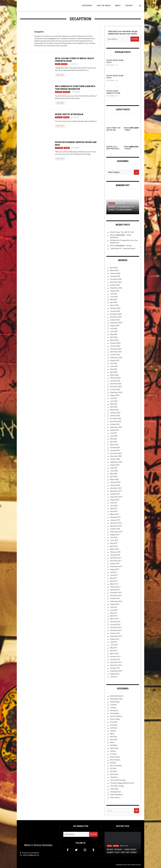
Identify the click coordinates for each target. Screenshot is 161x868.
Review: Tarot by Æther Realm (69, 114)
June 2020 (114, 471)
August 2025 (115, 291)
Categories (87, 6)
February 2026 (115, 273)
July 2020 (114, 468)
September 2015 (116, 636)
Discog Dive (114, 711)
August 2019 (115, 500)
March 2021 (114, 445)
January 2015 (115, 659)
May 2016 (114, 613)
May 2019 (114, 508)
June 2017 (114, 575)
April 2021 (114, 442)
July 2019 (114, 503)
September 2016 (116, 601)
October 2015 (115, 633)
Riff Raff (113, 768)
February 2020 (115, 482)
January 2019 (115, 520)
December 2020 (116, 453)
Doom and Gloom (116, 716)
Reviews (66, 117)
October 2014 (115, 668)
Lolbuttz (113, 731)
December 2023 (116, 349)
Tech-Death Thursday (118, 780)
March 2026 (114, 270)
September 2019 (116, 497)
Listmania (114, 728)
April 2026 (114, 268)
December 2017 (116, 558)
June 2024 (114, 331)
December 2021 (116, 419)
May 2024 (114, 334)
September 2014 (116, 671)
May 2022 (114, 404)
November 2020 (116, 456)
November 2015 (116, 630)
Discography (115, 713)
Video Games (115, 797)
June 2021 (114, 436)
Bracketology (115, 702)
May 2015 (114, 648)
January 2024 (115, 346)
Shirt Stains (114, 774)
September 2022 (116, 392)
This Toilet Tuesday (117, 786)
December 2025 (116, 279)
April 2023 (114, 372)
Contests (58, 92)
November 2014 (116, 665)
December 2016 (116, 593)
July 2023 (114, 363)
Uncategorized (115, 792)
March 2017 (114, 584)
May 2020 (114, 474)
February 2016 (115, 622)
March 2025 (114, 305)
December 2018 (116, 523)
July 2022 (114, 398)
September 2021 (116, 427)
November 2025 (116, 282)
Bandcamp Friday (116, 699)
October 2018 (115, 529)
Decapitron (39, 32)
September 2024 (116, 323)
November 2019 (116, 491)
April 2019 (114, 511)
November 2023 (116, 352)
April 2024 (114, 337)
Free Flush (114, 722)
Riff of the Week (116, 766)
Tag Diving (114, 777)
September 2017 (116, 566)
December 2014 (116, 662)
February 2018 (115, 552)
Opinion (64, 64)
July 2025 (114, 294)
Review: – (121, 246)
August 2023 (115, 360)
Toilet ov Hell (126, 865)
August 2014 (115, 674)
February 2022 (115, 413)
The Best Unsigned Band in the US (122, 783)
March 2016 (114, 619)
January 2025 (115, 311)
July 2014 (114, 677)
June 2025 (114, 297)
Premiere (114, 754)
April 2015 (114, 651)
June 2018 (114, 540)
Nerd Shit (113, 737)
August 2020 (115, 465)
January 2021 (115, 450)
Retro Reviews (115, 760)
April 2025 (114, 302)
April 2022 (114, 407)
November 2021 (116, 421)
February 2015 (115, 656)
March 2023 (114, 375)
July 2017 (114, 572)
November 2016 (116, 596)
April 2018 (114, 546)
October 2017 (115, 564)
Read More (60, 75)
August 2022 (115, 395)
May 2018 (114, 543)
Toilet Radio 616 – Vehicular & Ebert (123, 248)
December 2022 (116, 384)
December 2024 (116, 314)
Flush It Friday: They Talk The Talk (122, 232)
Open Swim (114, 748)
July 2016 (114, 607)
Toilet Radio (114, 789)
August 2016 (115, 604)
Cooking (113, 708)
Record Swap (115, 757)
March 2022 (114, 410)
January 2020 (115, 485)
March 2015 (114, 654)
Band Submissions (117, 696)
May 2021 (114, 439)
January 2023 (115, 381)
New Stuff (66, 92)
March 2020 (114, 480)
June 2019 (114, 506)
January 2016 (115, 625)
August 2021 (115, 430)
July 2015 (114, 642)
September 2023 (116, 358)
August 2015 (115, 639)
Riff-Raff (113, 771)
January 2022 (115, 416)
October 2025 (115, 285)
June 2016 (114, 610)
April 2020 (114, 477)
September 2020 (116, 462)
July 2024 (114, 329)
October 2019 (115, 494)
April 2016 (114, 616)
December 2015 (116, 627)
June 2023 (114, 366)
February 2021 (115, 448)
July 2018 (114, 537)
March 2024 (114, 340)
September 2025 (116, 288)
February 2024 (115, 343)
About (118, 6)
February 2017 (115, 587)
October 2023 (115, 355)
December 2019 (116, 488)
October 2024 (115, 320)
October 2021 (115, 424)
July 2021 (114, 433)
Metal (58, 64)
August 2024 (115, 326)
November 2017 (116, 561)
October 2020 (115, 459)
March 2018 (114, 549)
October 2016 (115, 598)
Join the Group (104, 6)
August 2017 (115, 569)
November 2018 (116, 526)
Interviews (114, 725)
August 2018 (115, 535)
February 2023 (115, 378)
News (112, 742)
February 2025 (115, 308)
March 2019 (114, 514)
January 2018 (115, 555)
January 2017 (115, 590)
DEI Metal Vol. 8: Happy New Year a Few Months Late (113, 149)
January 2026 (115, 276)
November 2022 (116, 387)
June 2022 (114, 401)
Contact (129, 6)
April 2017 (114, 581)
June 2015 (114, 645)
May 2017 (114, 578)
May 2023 (114, 369)
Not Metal (59, 148)
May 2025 (114, 299)
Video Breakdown (116, 795)
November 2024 (116, 317)
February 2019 (115, 517)
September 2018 (116, 532)
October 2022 (115, 390)
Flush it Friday (115, 719)
